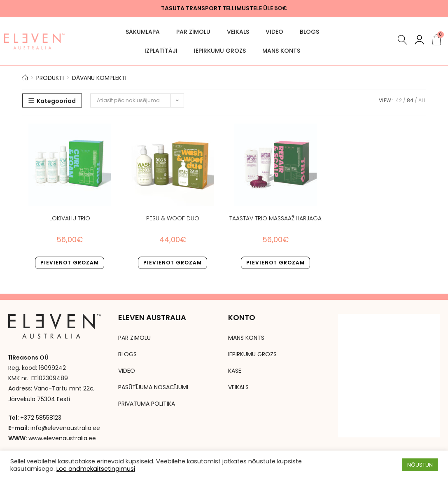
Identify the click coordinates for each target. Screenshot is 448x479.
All (422, 100)
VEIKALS (238, 32)
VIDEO (274, 32)
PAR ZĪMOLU (193, 32)
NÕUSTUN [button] (420, 465)
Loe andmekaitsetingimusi (96, 469)
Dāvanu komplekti (99, 78)
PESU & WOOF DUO (173, 218)
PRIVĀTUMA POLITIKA (147, 404)
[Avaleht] (25, 78)
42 (399, 100)
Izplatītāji (161, 51)
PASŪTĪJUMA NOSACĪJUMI (153, 387)
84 (410, 100)
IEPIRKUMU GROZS (220, 51)
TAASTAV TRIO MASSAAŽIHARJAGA (275, 218)
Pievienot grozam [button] (70, 263)
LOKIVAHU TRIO (70, 218)
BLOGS (309, 32)
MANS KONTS (281, 51)
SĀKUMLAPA (143, 32)
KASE (235, 371)
